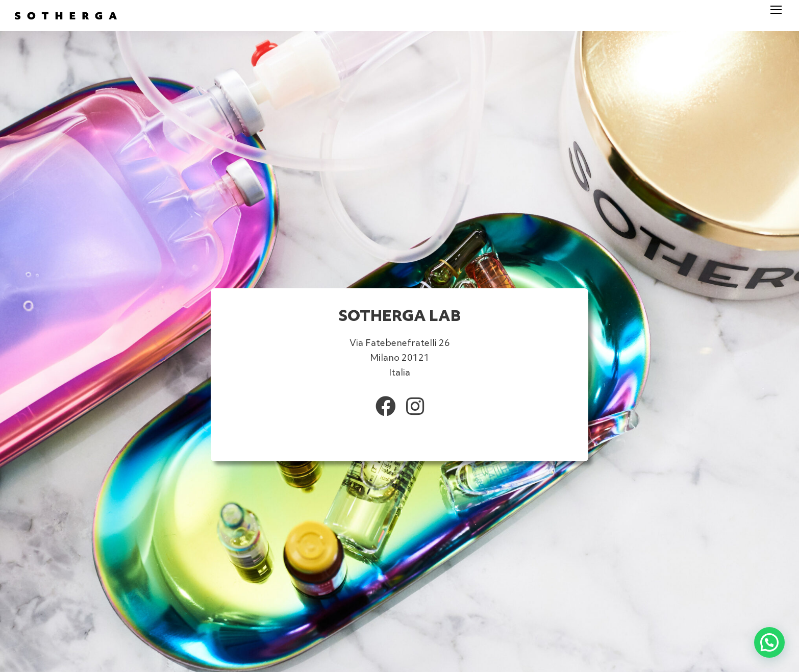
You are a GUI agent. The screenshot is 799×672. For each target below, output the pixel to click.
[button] (769, 642)
